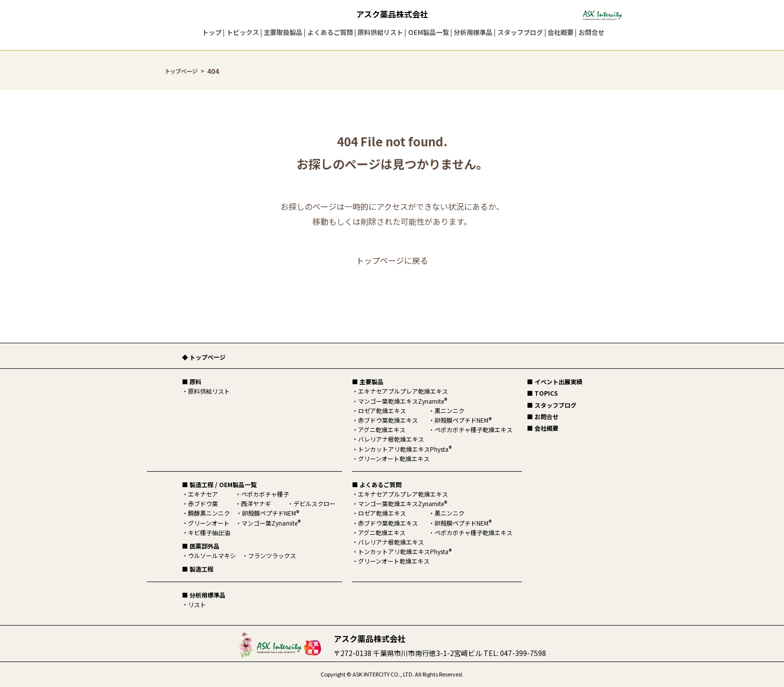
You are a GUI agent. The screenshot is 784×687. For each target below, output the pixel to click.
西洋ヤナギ (256, 503)
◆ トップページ (204, 357)
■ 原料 (192, 381)
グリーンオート (209, 523)
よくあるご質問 (330, 32)
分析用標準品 (473, 32)
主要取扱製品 (283, 32)
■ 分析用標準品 (204, 595)
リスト (197, 604)
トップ (212, 32)
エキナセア (203, 494)
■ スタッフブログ (552, 405)
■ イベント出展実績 (555, 381)
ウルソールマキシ (212, 555)
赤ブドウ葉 (203, 503)
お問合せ (591, 32)
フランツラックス (272, 555)
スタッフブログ (520, 32)
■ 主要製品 (368, 381)
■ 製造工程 (198, 569)
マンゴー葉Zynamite (271, 523)
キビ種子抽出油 (209, 532)
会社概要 (560, 32)
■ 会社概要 (543, 428)
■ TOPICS (542, 393)
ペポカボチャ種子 (265, 494)
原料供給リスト (380, 32)
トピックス (243, 32)
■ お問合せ (543, 416)
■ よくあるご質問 (377, 484)
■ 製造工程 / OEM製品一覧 (219, 484)
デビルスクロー (314, 503)
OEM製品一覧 (428, 32)
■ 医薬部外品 (201, 546)
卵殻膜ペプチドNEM (270, 513)
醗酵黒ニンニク (209, 513)
